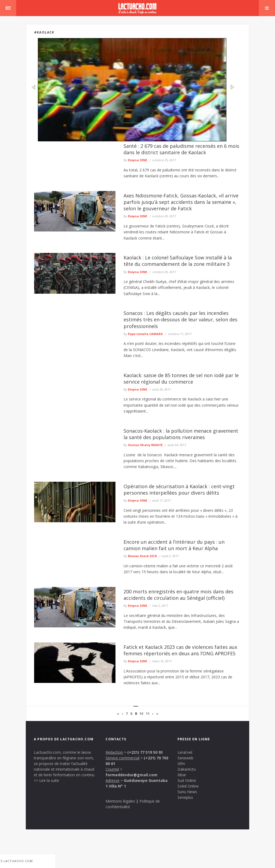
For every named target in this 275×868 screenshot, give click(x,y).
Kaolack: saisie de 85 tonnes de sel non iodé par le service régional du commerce (181, 378)
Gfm (181, 764)
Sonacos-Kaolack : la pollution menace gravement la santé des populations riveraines (181, 434)
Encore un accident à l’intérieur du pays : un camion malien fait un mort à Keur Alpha (174, 545)
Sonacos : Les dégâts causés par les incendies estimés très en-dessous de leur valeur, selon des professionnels (180, 320)
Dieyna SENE (137, 160)
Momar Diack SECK (142, 556)
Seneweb (185, 758)
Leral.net (185, 752)
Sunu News (187, 792)
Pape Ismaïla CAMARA (145, 334)
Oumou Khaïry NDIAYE (145, 445)
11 (148, 713)
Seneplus (185, 797)
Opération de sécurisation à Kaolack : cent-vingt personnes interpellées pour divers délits (179, 490)
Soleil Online (188, 786)
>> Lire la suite (46, 780)
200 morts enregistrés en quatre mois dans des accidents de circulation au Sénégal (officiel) (178, 595)
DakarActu (187, 769)
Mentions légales (120, 801)
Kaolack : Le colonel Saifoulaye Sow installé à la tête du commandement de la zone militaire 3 (178, 261)
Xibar (182, 775)
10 (141, 713)
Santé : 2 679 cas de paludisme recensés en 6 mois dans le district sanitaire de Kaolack (181, 149)
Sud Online (187, 780)
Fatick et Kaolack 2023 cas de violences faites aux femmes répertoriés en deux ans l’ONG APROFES (180, 650)
